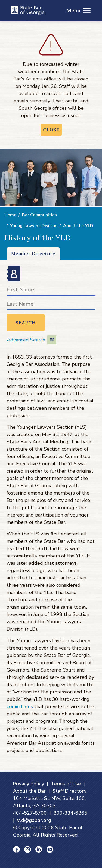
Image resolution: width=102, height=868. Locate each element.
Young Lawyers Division (34, 226)
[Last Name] (51, 305)
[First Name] (51, 291)
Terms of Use (66, 784)
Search (26, 323)
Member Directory (33, 254)
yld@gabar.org (34, 820)
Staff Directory (69, 791)
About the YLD (78, 226)
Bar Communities (39, 215)
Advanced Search (32, 340)
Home (10, 215)
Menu (79, 10)
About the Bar (29, 791)
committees (20, 706)
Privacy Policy (29, 784)
